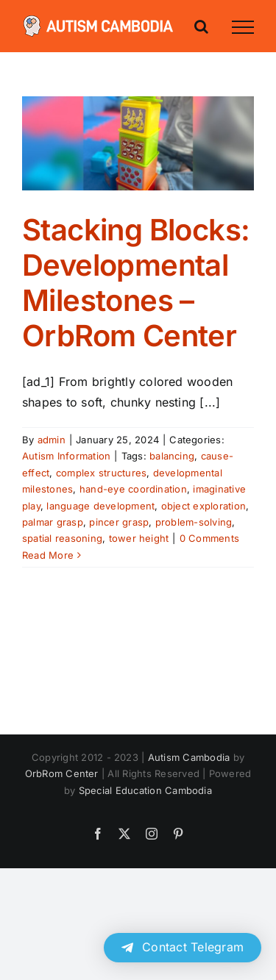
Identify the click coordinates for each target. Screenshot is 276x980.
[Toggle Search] (201, 26)
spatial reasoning (62, 538)
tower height (139, 538)
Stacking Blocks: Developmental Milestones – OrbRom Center (136, 283)
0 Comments (209, 538)
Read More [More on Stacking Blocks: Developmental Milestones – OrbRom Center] (48, 555)
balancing (172, 456)
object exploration (204, 506)
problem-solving (194, 522)
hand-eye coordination (133, 489)
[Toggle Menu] (243, 27)
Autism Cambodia (189, 757)
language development (100, 506)
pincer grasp (119, 522)
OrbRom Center (62, 773)
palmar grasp (53, 522)
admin (52, 440)
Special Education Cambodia (145, 790)
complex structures (101, 473)
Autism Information (66, 456)
